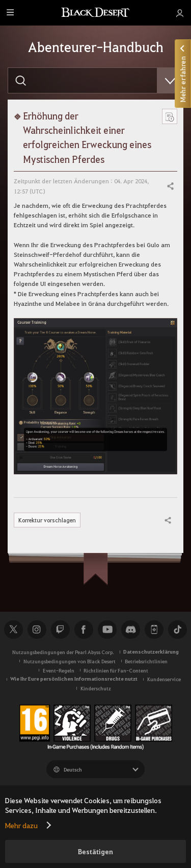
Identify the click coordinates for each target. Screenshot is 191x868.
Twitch (60, 630)
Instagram (37, 630)
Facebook (84, 630)
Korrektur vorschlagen (48, 520)
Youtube (107, 630)
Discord (130, 630)
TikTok (177, 630)
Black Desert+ (154, 630)
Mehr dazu (21, 825)
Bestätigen (95, 851)
